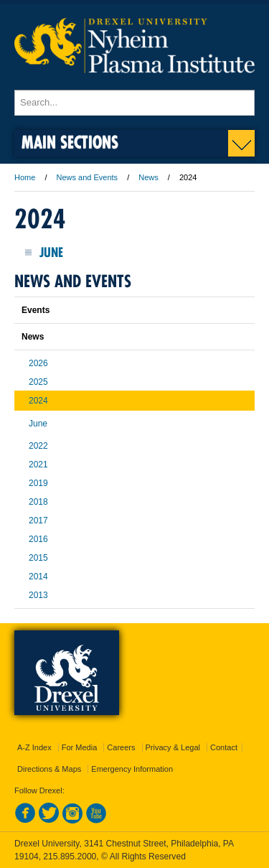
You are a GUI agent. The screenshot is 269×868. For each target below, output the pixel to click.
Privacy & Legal (173, 747)
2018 (38, 502)
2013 (38, 595)
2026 (38, 363)
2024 (38, 401)
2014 (38, 577)
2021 (38, 465)
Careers (121, 747)
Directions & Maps (49, 769)
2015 (38, 558)
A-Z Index (34, 747)
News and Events (88, 177)
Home (25, 177)
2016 (38, 539)
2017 (38, 521)
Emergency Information (132, 769)
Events (36, 310)
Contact (224, 747)
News (148, 177)
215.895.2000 (70, 857)
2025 (38, 382)
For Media (80, 747)
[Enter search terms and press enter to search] (134, 103)
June (51, 252)
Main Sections (70, 142)
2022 (38, 446)
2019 (38, 483)
